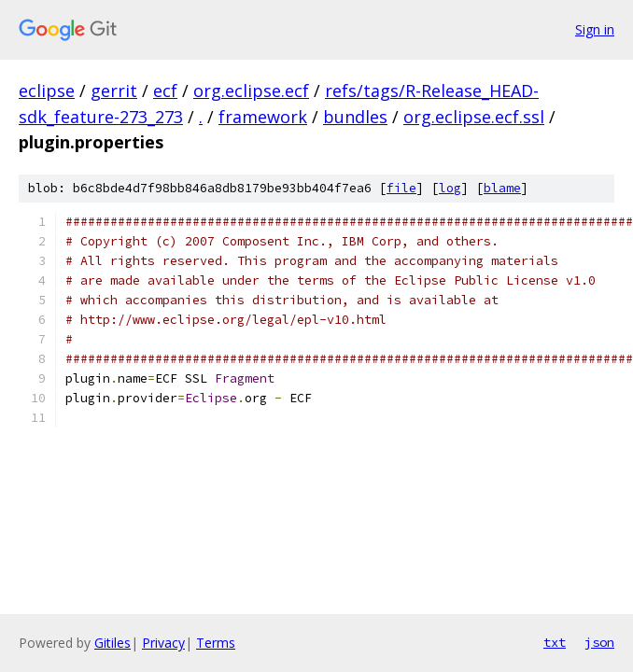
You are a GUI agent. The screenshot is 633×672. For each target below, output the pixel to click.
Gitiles (113, 643)
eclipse (47, 91)
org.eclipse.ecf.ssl (474, 117)
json (599, 642)
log (450, 188)
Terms (216, 643)
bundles (355, 117)
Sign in (595, 29)
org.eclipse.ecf (251, 91)
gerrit (114, 91)
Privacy (163, 643)
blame (502, 188)
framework (263, 117)
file (401, 188)
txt (555, 642)
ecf (165, 91)
